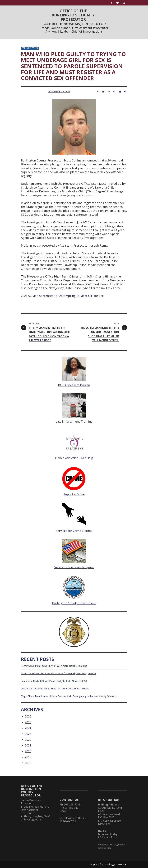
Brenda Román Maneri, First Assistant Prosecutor (74, 28)
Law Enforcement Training (74, 421)
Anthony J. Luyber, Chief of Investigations (74, 31)
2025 (28, 722)
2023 (28, 734)
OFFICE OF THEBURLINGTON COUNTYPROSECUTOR (73, 15)
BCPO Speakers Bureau (74, 385)
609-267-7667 (68, 821)
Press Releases (30, 48)
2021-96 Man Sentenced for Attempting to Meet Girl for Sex (62, 296)
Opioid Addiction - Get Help (74, 458)
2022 (28, 740)
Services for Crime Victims (74, 531)
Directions (104, 824)
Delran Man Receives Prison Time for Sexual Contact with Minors (55, 689)
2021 (28, 745)
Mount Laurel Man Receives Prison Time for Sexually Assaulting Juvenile (58, 673)
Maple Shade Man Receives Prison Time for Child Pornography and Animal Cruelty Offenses (69, 696)
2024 (28, 728)
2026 (28, 716)
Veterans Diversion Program (74, 567)
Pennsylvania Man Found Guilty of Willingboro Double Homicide (54, 666)
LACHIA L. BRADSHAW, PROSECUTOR (74, 24)
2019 (28, 757)
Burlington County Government (74, 603)
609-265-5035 (72, 805)
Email (63, 811)
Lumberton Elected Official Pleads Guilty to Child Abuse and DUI (54, 681)
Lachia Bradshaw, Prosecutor (31, 802)
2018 (28, 763)
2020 (28, 751)
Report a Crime (74, 494)
